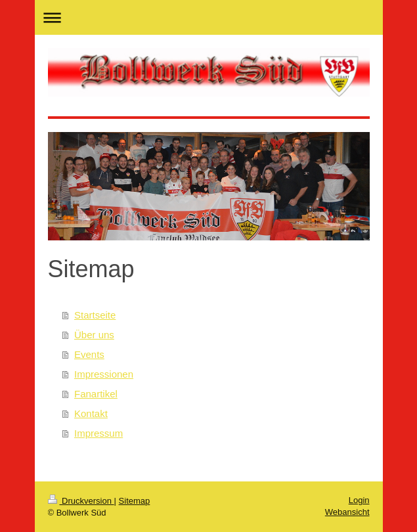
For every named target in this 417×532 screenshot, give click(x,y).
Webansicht (347, 512)
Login (359, 500)
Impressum (99, 433)
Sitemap (135, 501)
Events (89, 354)
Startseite (95, 315)
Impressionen (104, 374)
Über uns (94, 335)
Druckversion (81, 501)
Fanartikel (96, 394)
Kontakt (91, 413)
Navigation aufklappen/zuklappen (209, 17)
